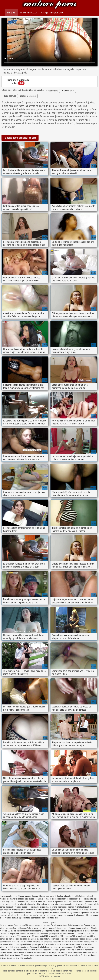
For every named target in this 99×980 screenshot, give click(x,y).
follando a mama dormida (28, 896)
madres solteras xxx (41, 915)
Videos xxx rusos (24, 936)
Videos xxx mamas (50, 5)
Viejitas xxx (14, 933)
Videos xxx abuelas (43, 925)
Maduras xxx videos (70, 947)
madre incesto (40, 907)
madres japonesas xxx (83, 912)
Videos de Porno (36, 933)
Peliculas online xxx (23, 939)
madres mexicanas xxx (24, 915)
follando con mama (7, 899)
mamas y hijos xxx (28, 96)
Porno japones (59, 955)
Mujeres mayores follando (65, 928)
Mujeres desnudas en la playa (65, 931)
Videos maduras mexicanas (55, 944)
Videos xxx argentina (9, 936)
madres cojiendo (36, 910)
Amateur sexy (52, 91)
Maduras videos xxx (34, 928)
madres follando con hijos (64, 912)
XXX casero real (14, 931)
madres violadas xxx (58, 915)
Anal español (21, 944)
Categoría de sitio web (52, 13)
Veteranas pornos (73, 944)
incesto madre (61, 899)
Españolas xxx (77, 942)
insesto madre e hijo (34, 902)
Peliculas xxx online (76, 925)
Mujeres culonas (6, 925)
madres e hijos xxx (27, 912)
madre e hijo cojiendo (21, 904)
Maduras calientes (83, 928)
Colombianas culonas (59, 925)
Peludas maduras (34, 952)
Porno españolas (72, 939)
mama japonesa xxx (33, 918)
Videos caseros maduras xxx (42, 939)
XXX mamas (30, 925)
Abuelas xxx (24, 933)
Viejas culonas (19, 925)
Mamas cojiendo (36, 947)
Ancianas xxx (47, 955)
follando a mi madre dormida (67, 896)
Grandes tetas (68, 91)
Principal (11, 13)
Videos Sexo (5, 947)
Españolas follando (60, 952)
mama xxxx (54, 918)
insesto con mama (18, 902)
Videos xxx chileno (53, 936)
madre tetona (52, 907)
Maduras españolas (85, 931)
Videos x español (85, 939)
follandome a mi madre (25, 899)
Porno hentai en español (32, 950)
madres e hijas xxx (90, 910)
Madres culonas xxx (76, 950)
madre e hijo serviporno (57, 904)
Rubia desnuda (10, 96)
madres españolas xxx (44, 912)
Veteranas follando (7, 944)
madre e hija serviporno (83, 902)
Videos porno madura (32, 955)
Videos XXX (19, 955)
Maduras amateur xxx (69, 933)
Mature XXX (72, 952)
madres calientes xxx (20, 910)
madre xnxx (62, 907)
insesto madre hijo (50, 902)
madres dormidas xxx (73, 910)
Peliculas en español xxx (20, 947)
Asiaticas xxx (47, 952)
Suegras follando (87, 944)
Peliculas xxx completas (43, 942)
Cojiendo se (63, 950)
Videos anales (49, 928)
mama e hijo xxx (18, 918)
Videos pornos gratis (35, 944)
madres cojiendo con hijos (53, 910)
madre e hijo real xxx (39, 904)
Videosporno (47, 931)
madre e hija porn (65, 902)
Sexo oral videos (26, 942)
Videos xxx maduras (86, 933)
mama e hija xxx (86, 915)
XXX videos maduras (73, 955)
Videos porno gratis (51, 933)
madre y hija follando (76, 907)
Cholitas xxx (86, 955)
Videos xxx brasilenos (81, 936)
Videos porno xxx (90, 942)
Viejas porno (59, 939)
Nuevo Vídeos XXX (28, 13)
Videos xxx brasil (14, 958)
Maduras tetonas (15, 950)
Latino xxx (22, 928)
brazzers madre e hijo (9, 896)
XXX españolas (66, 936)
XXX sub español (38, 936)
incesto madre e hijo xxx (77, 899)
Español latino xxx (91, 925)
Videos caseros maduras (17, 952)
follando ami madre (87, 896)
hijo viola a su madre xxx (44, 899)
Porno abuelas (27, 958)
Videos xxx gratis (84, 952)
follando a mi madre (47, 896)
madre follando (15, 907)
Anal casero (10, 955)
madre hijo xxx (28, 907)
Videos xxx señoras (51, 950)
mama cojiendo (73, 915)
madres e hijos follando (9, 912)
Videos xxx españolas (9, 928)
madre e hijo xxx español (77, 904)
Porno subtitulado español (31, 931)
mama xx (45, 918)
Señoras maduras (12, 942)
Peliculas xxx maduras (52, 947)
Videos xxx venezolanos (62, 942)
